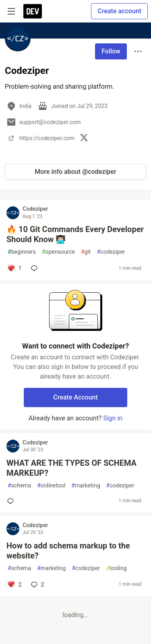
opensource (58, 252)
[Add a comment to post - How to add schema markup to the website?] (14, 585)
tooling (116, 568)
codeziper (111, 252)
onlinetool (51, 486)
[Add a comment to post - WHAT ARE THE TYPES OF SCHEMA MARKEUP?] (12, 501)
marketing (86, 486)
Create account (119, 11)
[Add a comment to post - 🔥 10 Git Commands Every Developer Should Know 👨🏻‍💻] (14, 268)
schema (19, 486)
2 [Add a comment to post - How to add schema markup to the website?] (37, 585)
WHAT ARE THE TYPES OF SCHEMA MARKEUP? (71, 468)
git (86, 252)
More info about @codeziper (75, 172)
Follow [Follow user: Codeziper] (111, 51)
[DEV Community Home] (33, 11)
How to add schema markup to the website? (68, 551)
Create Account (75, 397)
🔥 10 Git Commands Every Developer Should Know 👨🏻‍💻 (75, 234)
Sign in (113, 418)
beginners (22, 252)
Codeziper (35, 209)
